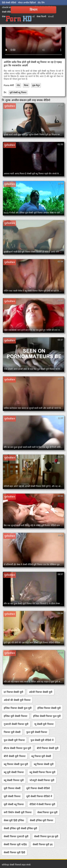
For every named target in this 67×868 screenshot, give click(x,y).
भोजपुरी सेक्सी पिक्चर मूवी (42, 780)
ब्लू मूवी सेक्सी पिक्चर (14, 772)
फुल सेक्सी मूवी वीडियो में (42, 740)
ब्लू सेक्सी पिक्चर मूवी (14, 780)
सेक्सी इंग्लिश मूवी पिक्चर (42, 820)
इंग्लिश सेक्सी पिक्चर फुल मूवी (47, 716)
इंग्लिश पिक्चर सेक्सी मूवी (49, 708)
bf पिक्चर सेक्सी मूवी (13, 692)
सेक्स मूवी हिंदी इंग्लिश (14, 820)
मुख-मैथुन (36, 85)
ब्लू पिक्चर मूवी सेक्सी (41, 756)
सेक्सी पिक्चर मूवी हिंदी (14, 852)
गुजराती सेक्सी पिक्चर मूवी (16, 724)
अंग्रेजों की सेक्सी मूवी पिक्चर (17, 700)
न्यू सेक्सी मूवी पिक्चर (44, 724)
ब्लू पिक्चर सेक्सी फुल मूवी (16, 764)
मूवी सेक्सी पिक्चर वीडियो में (39, 796)
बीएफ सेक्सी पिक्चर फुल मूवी (17, 748)
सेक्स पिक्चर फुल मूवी (48, 812)
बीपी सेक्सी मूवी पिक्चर (15, 756)
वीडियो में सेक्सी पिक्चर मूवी (42, 804)
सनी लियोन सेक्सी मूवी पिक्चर (18, 812)
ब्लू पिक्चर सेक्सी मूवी (44, 764)
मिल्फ (26, 85)
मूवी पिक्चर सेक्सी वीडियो (38, 788)
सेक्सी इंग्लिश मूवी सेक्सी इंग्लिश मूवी (20, 828)
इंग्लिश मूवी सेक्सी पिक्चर (16, 716)
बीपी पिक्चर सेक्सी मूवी (48, 748)
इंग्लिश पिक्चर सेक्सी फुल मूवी (18, 708)
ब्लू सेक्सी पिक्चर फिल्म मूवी (43, 772)
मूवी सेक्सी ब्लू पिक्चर (18, 93)
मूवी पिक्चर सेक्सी (12, 788)
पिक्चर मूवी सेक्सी (12, 732)
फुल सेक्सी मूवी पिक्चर (14, 740)
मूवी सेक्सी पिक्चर (12, 796)
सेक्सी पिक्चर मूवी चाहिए (15, 844)
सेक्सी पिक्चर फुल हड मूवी (46, 836)
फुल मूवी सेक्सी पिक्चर (37, 732)
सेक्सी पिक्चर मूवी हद (43, 844)
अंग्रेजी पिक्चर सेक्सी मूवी (41, 692)
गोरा (18, 85)
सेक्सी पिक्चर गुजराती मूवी (16, 836)
